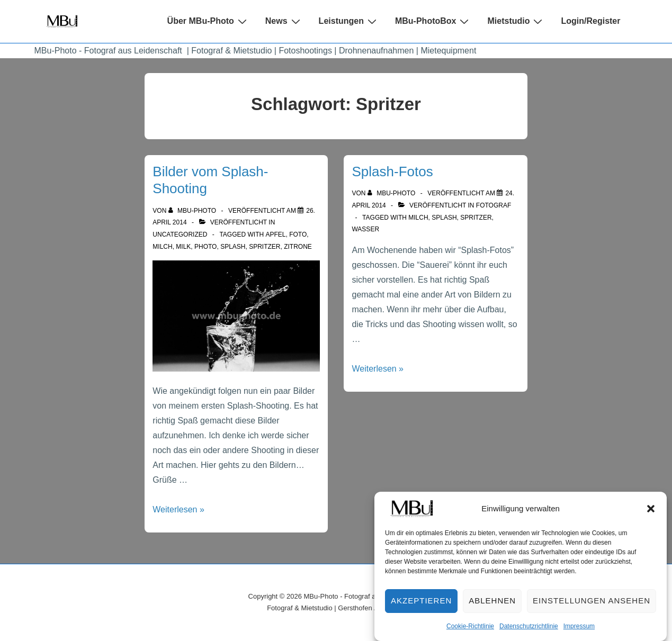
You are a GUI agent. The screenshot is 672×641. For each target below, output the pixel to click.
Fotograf (494, 205)
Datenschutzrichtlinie (529, 633)
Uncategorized (180, 234)
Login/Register (590, 21)
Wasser (365, 229)
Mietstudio (516, 21)
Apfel (276, 234)
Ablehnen (492, 607)
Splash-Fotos (392, 171)
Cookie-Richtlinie (470, 633)
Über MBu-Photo (208, 21)
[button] (651, 515)
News (284, 21)
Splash (233, 247)
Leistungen (349, 21)
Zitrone (298, 247)
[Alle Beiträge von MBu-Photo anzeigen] (193, 211)
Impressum (579, 633)
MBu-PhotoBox (433, 21)
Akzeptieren (421, 607)
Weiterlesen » (178, 509)
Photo (205, 247)
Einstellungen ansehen (592, 607)
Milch (162, 247)
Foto (298, 234)
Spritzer (265, 247)
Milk (183, 247)
